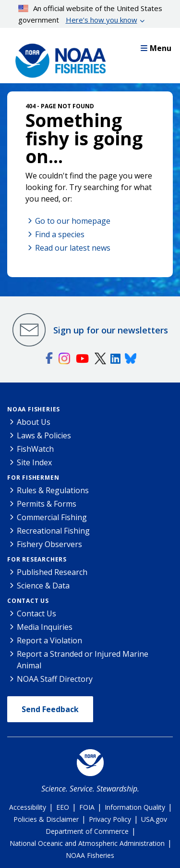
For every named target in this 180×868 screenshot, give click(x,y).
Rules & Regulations (53, 490)
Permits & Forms (47, 504)
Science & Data (43, 586)
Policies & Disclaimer (46, 819)
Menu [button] (156, 48)
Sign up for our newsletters (111, 330)
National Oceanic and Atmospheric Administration (87, 843)
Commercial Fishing (52, 517)
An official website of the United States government (90, 14)
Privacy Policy (110, 819)
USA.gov (154, 819)
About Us (34, 422)
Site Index (34, 462)
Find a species (60, 234)
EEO (63, 807)
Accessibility (28, 807)
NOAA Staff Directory (55, 679)
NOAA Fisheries (34, 409)
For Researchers (37, 559)
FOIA (87, 807)
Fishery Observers (49, 544)
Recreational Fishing (53, 531)
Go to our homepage (73, 221)
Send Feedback (50, 709)
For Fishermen (33, 478)
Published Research (52, 572)
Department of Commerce (87, 831)
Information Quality (135, 807)
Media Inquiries (45, 627)
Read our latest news (73, 248)
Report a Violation (49, 640)
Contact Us (28, 601)
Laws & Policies (44, 435)
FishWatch (35, 449)
